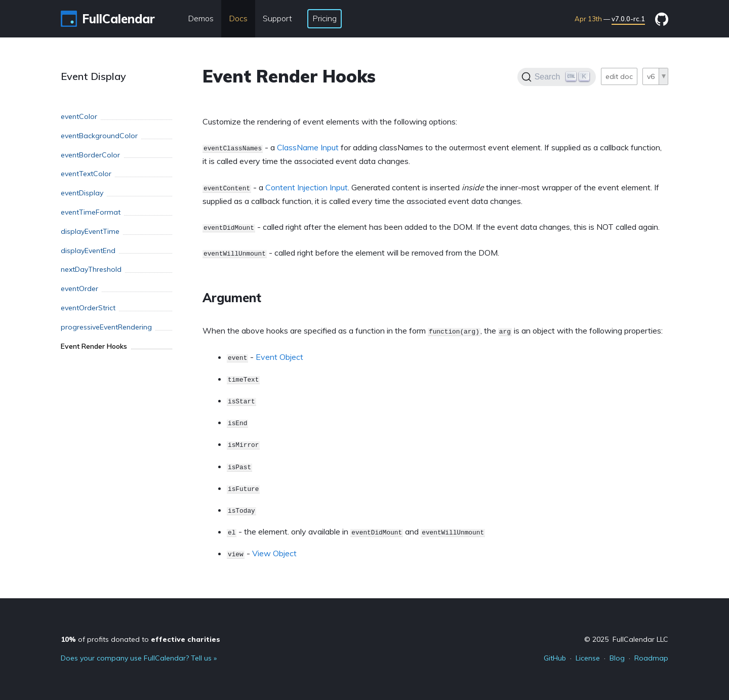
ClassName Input (308, 147)
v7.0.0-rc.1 (628, 19)
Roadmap (651, 658)
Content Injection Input (307, 187)
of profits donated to (140, 639)
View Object (274, 553)
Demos (201, 18)
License (588, 658)
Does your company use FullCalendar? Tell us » (139, 658)
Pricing (325, 18)
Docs (238, 18)
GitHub (555, 658)
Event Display (93, 76)
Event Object (279, 357)
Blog (617, 658)
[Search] (557, 77)
